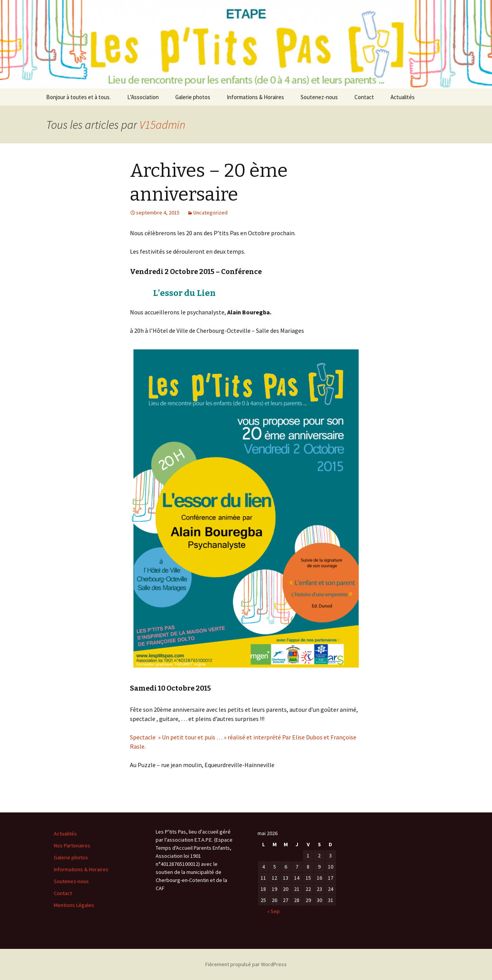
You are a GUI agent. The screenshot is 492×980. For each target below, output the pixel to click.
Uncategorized (210, 213)
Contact (364, 97)
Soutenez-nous (319, 97)
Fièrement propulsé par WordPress (246, 964)
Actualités (403, 97)
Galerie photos (193, 97)
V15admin (162, 125)
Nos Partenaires (72, 845)
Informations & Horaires (255, 97)
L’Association (143, 97)
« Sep (273, 911)
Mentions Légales (74, 905)
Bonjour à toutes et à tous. (78, 97)
